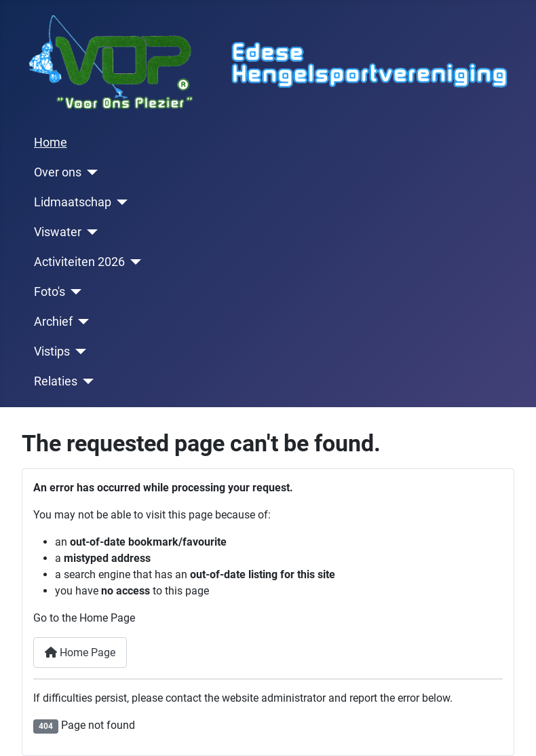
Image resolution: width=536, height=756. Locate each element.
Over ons (58, 172)
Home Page (80, 653)
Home (51, 143)
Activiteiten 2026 (79, 262)
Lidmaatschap (73, 202)
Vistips (52, 352)
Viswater (58, 232)
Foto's (50, 292)
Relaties (56, 381)
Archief (53, 322)
